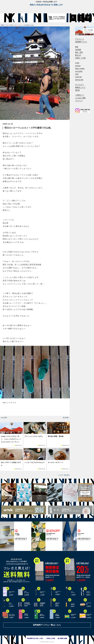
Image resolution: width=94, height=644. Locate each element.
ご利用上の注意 (50, 638)
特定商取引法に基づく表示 (35, 638)
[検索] (77, 104)
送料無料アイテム (81, 42)
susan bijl (78, 77)
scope (77, 63)
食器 (77, 47)
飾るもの (78, 55)
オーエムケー (80, 85)
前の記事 (65, 418)
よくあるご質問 (80, 98)
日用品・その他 (80, 58)
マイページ (79, 101)
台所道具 (78, 50)
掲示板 (77, 90)
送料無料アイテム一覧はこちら (47, 625)
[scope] (19, 18)
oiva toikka (79, 71)
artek (77, 74)
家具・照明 (79, 52)
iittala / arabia (80, 68)
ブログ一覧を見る (64, 475)
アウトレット (80, 39)
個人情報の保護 (62, 638)
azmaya (78, 66)
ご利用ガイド (80, 95)
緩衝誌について (80, 87)
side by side (79, 80)
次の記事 (4, 418)
